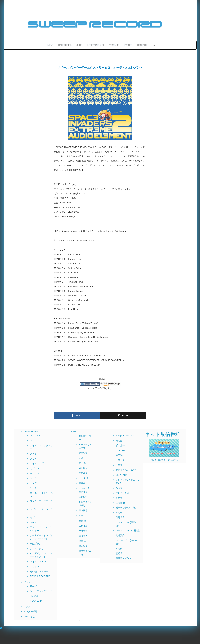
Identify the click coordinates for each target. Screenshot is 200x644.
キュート (35, 473)
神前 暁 (83, 521)
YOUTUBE (114, 45)
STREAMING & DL (96, 45)
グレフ (33, 478)
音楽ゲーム (36, 586)
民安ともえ (121, 460)
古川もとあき (122, 493)
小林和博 (83, 531)
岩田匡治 (83, 468)
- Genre (27, 582)
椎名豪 (119, 441)
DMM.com (35, 436)
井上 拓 (83, 463)
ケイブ (33, 483)
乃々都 (119, 488)
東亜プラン (36, 544)
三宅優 (119, 513)
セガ (32, 517)
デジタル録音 (30, 611)
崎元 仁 (83, 541)
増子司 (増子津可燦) (126, 508)
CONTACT (142, 45)
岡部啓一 (83, 483)
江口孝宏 (83, 473)
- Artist (73, 432)
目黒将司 (120, 517)
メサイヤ (35, 566)
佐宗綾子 (83, 546)
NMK (32, 441)
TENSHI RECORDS (40, 576)
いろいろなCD (31, 616)
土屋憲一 (120, 465)
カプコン (35, 468)
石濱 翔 (83, 458)
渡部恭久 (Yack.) (124, 558)
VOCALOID (36, 601)
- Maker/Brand (31, 432)
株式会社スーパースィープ (116, 621)
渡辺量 (119, 553)
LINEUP (50, 45)
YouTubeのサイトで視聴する (164, 460)
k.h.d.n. (82, 516)
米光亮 (119, 548)
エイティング (37, 463)
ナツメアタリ (37, 548)
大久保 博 (84, 478)
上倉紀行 (83, 497)
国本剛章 (83, 511)
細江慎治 (120, 503)
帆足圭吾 (120, 498)
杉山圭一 (120, 445)
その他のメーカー (39, 571)
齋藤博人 (83, 536)
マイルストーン (38, 562)
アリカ (33, 459)
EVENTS (128, 45)
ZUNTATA (121, 450)
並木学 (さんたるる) (126, 470)
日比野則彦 (121, 475)
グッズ (27, 607)
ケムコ (33, 488)
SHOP (79, 45)
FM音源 (34, 596)
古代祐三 (83, 526)
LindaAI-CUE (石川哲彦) (128, 531)
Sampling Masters (125, 436)
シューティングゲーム (41, 591)
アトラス (35, 454)
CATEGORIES (65, 45)
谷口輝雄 (120, 455)
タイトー (35, 522)
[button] (153, 45)
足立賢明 (83, 453)
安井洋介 (120, 535)
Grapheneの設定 (88, 624)
